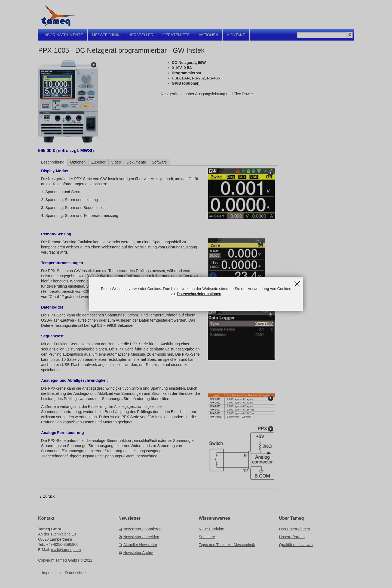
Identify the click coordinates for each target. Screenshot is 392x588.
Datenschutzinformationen (199, 294)
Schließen (297, 282)
